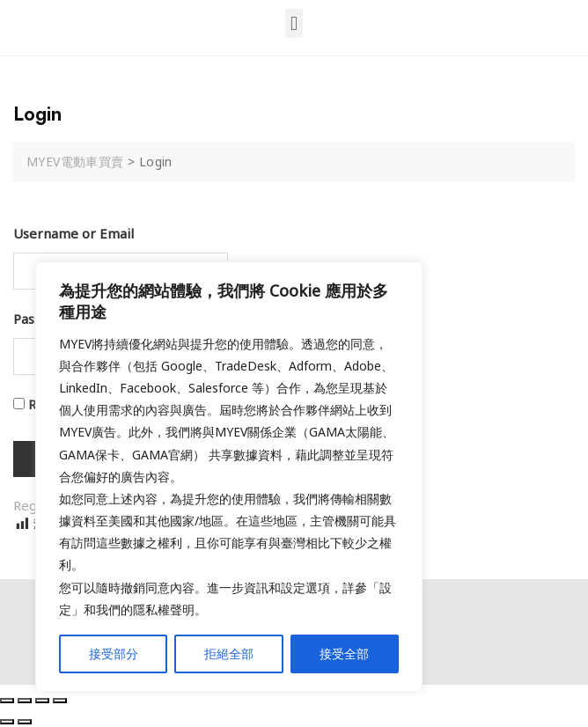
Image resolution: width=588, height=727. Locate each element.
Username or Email (73, 233)
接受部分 (114, 654)
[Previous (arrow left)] (7, 722)
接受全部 (344, 654)
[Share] (25, 701)
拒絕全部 (229, 654)
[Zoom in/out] (60, 701)
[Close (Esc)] (7, 701)
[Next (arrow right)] (25, 722)
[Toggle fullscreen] (42, 701)
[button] (294, 23)
